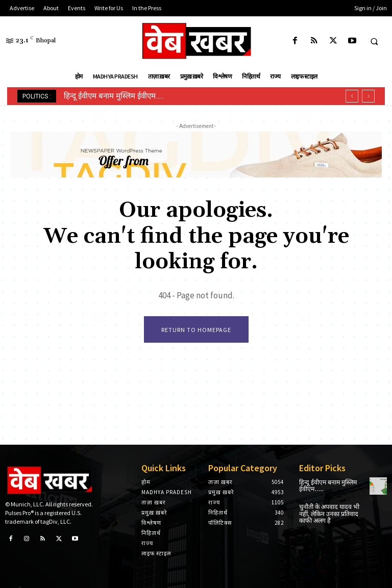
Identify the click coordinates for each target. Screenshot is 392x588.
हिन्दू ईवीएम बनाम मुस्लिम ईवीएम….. (114, 96)
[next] (368, 96)
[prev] (352, 96)
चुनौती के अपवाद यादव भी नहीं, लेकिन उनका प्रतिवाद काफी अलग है (328, 513)
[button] (374, 41)
